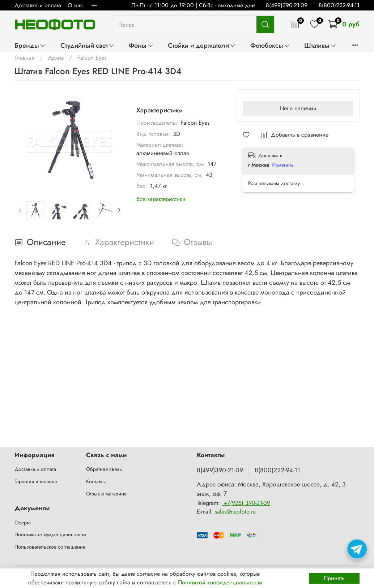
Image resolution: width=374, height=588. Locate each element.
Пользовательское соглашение (50, 547)
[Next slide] (119, 210)
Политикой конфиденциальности (220, 582)
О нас (75, 5)
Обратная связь (104, 469)
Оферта (23, 523)
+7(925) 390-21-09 (246, 503)
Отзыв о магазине (106, 494)
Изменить (283, 165)
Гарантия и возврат (36, 481)
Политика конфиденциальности (50, 535)
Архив (56, 58)
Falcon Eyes (92, 58)
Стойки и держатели (202, 45)
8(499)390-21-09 (287, 5)
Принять (334, 578)
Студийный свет (88, 45)
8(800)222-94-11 (339, 5)
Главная (24, 58)
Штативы (320, 45)
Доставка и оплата (38, 5)
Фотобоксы (270, 45)
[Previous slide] (21, 210)
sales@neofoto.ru (235, 512)
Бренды (30, 45)
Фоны (141, 45)
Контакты (96, 481)
